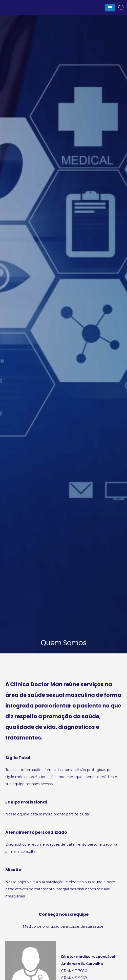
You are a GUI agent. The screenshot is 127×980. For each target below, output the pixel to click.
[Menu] (110, 8)
